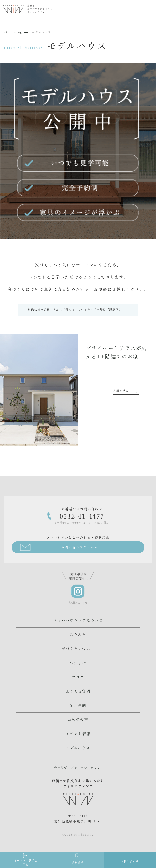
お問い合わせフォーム (80, 547)
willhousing (13, 32)
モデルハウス (78, 748)
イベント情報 (78, 734)
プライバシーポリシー (87, 768)
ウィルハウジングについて (78, 620)
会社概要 (61, 768)
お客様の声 (78, 720)
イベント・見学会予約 (26, 859)
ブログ (78, 677)
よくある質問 (78, 691)
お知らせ (78, 663)
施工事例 (78, 705)
